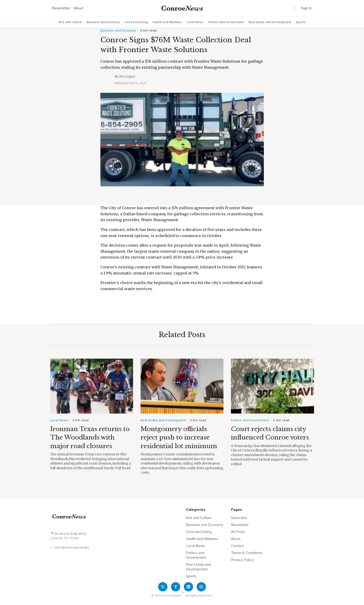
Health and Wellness (167, 22)
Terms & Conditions (247, 553)
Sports (301, 22)
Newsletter (61, 8)
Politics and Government (226, 22)
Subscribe (239, 518)
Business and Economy (103, 22)
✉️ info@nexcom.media (70, 547)
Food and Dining (136, 22)
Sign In (307, 8)
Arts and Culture (70, 22)
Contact (237, 546)
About (79, 8)
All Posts (238, 532)
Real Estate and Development (270, 22)
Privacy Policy (242, 560)
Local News (195, 22)
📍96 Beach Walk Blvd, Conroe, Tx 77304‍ (68, 536)
